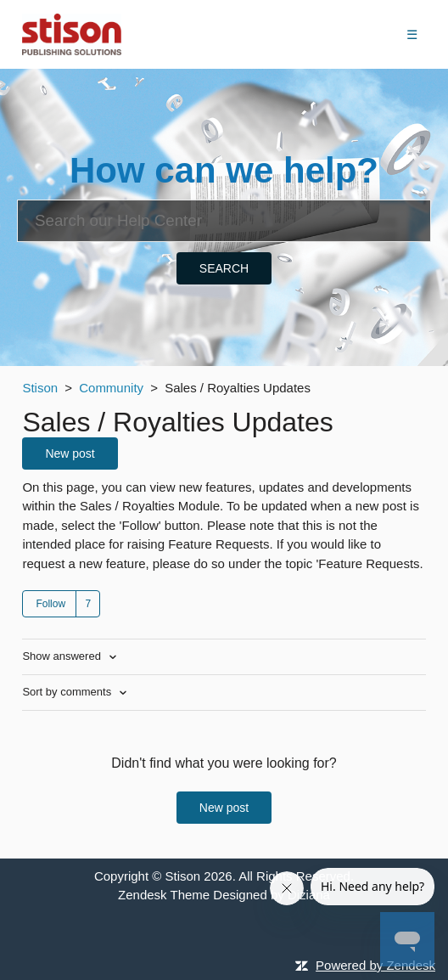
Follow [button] (50, 604)
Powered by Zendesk (375, 965)
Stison (40, 388)
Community (111, 388)
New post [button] (70, 453)
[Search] (224, 221)
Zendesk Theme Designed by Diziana (224, 895)
